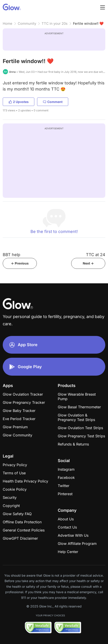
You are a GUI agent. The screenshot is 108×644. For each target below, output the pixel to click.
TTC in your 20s (55, 23)
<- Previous (20, 263)
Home (8, 23)
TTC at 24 (96, 255)
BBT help (11, 255)
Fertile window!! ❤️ (88, 23)
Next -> (88, 263)
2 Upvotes (19, 102)
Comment (53, 102)
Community (27, 23)
